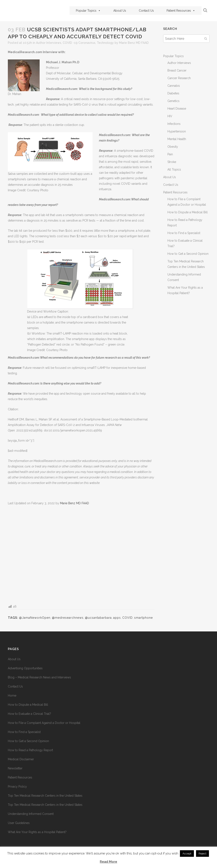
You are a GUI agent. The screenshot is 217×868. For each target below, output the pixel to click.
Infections (174, 124)
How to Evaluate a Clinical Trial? (29, 714)
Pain (170, 154)
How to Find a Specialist (184, 233)
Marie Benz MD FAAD (134, 43)
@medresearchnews (68, 618)
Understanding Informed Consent (31, 814)
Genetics (173, 101)
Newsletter (15, 768)
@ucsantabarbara (98, 618)
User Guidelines (19, 823)
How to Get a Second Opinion (188, 254)
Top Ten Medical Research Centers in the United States (45, 796)
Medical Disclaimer (21, 759)
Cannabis (174, 86)
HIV (170, 116)
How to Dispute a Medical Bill (188, 212)
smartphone (143, 618)
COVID (127, 618)
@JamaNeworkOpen (35, 618)
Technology (105, 43)
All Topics (174, 169)
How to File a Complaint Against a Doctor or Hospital (44, 723)
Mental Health (177, 139)
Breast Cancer (177, 70)
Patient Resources (181, 11)
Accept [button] (187, 854)
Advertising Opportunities (25, 668)
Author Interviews (49, 43)
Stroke (172, 162)
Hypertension (177, 131)
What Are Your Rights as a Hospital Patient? (37, 832)
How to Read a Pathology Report (30, 750)
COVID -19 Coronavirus (79, 43)
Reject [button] (202, 854)
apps (117, 618)
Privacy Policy (17, 787)
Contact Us (146, 11)
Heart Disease (177, 109)
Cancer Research (179, 78)
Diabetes (173, 93)
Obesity (173, 147)
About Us (120, 11)
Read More (108, 862)
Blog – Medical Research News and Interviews (39, 677)
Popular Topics (88, 11)
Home (12, 696)
